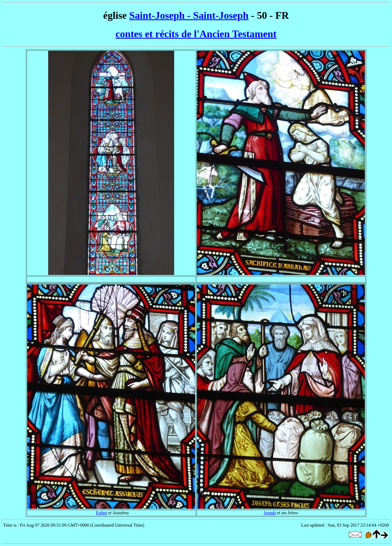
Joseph (270, 513)
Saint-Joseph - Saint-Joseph (189, 15)
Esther (102, 513)
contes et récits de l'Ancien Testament (196, 34)
